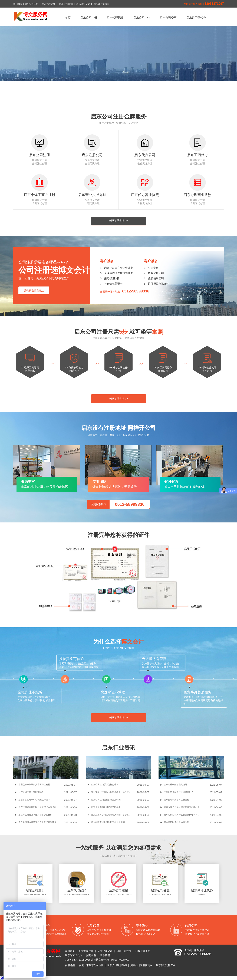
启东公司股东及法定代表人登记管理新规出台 (39, 822)
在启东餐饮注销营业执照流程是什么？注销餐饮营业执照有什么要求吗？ (114, 792)
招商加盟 (91, 955)
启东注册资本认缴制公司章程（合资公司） (38, 807)
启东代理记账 (49, 4)
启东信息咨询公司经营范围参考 (106, 807)
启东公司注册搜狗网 (141, 965)
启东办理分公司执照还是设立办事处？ (182, 807)
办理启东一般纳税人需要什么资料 (34, 785)
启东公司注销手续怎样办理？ (105, 785)
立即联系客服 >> (118, 221)
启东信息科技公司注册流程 (176, 800)
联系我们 (105, 955)
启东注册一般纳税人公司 (175, 785)
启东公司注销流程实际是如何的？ (107, 800)
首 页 (67, 18)
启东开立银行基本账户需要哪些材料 (35, 815)
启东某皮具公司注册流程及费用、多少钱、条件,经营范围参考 (114, 815)
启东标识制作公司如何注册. (177, 822)
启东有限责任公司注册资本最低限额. (108, 822)
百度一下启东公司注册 (91, 965)
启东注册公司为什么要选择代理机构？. (182, 815)
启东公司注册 (31, 4)
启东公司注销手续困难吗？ (31, 792)
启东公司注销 (66, 4)
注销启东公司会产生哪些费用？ (179, 792)
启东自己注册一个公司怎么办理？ (34, 800)
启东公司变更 (83, 4)
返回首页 (70, 951)
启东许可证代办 (101, 4)
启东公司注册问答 (117, 965)
